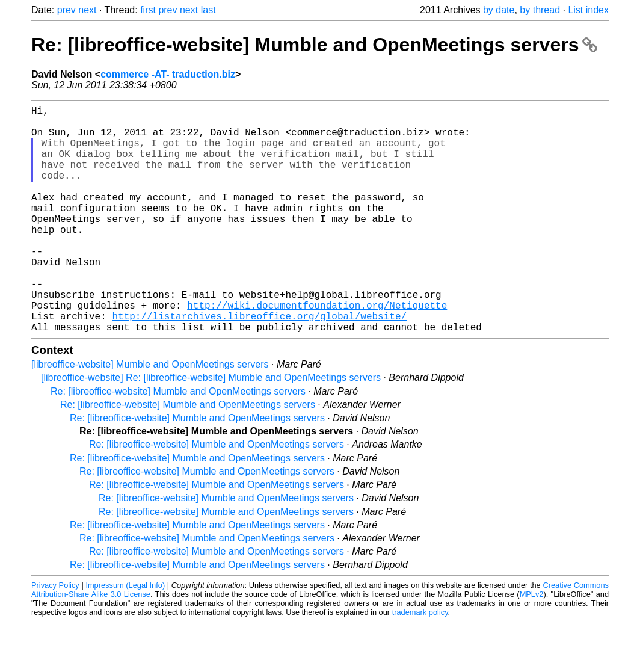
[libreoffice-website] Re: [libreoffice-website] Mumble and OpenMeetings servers (211, 428)
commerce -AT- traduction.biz (168, 74)
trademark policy (420, 663)
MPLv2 (532, 645)
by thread (540, 10)
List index (588, 10)
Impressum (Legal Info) (125, 636)
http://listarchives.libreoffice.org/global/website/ (259, 364)
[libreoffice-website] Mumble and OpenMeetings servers (150, 415)
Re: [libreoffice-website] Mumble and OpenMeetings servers (314, 45)
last (208, 10)
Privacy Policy (55, 636)
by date (499, 10)
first (148, 10)
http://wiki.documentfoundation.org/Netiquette (317, 351)
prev (66, 10)
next (87, 10)
